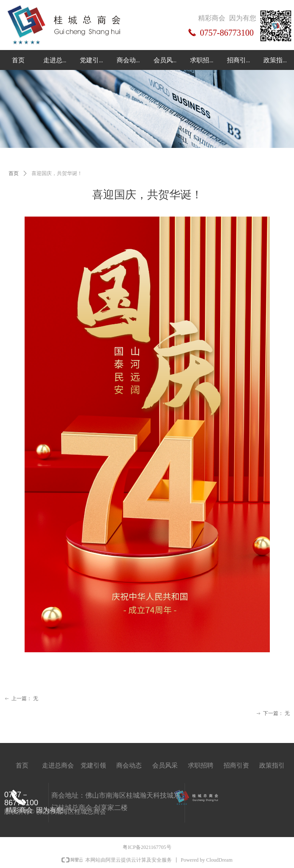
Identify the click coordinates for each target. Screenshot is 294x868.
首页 (14, 173)
